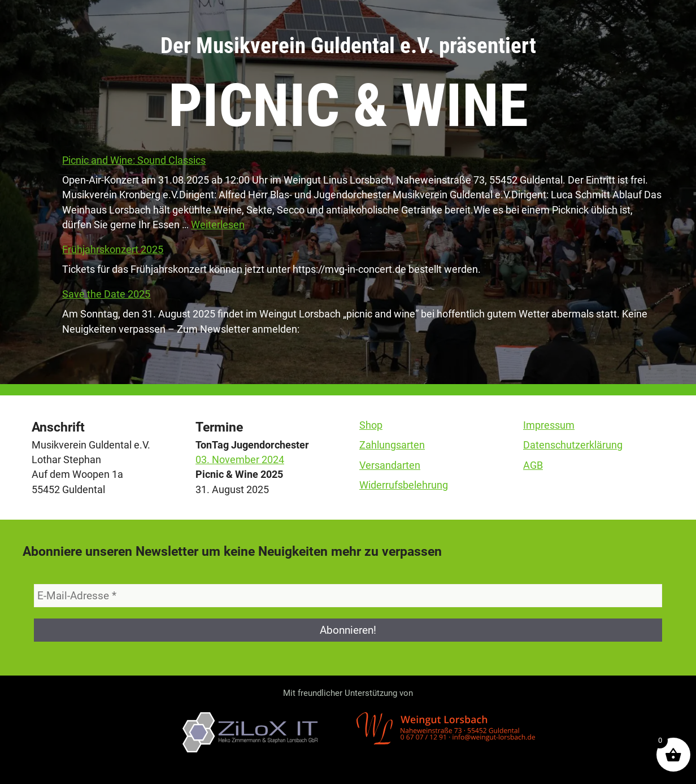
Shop (371, 425)
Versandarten (390, 465)
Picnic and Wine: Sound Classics (134, 160)
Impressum (549, 425)
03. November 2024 (240, 460)
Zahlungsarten (392, 445)
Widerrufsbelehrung (404, 485)
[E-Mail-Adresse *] (348, 596)
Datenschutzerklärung (573, 445)
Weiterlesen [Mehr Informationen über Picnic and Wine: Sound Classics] (218, 225)
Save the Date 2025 (106, 294)
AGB (533, 465)
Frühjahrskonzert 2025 (113, 250)
